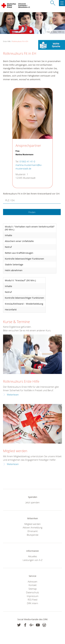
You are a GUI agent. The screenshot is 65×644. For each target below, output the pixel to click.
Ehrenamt (33, 531)
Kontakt (33, 585)
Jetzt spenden (33, 502)
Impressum (33, 596)
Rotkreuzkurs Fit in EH (20, 41)
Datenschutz (32, 592)
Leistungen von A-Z (33, 560)
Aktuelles (32, 556)
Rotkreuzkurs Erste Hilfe (21, 381)
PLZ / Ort (10, 200)
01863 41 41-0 (27, 162)
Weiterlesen (13, 395)
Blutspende (33, 535)
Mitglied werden (15, 451)
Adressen (32, 582)
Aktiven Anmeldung (32, 527)
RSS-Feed (32, 600)
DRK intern (32, 603)
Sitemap (33, 589)
